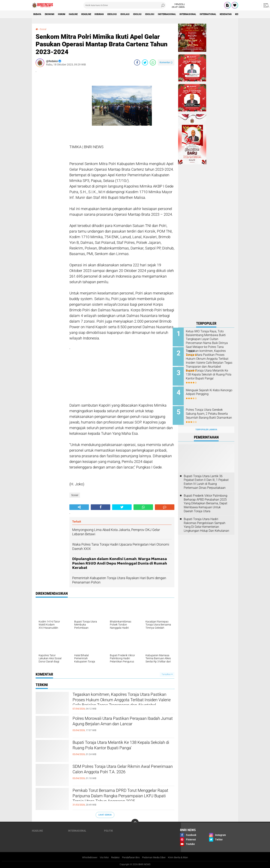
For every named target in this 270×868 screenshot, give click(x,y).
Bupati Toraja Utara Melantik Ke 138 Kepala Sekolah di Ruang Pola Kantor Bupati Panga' (119, 746)
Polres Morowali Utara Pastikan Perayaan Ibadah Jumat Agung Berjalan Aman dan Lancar (123, 722)
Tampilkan (167, 674)
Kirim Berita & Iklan (181, 857)
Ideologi (123, 14)
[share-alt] (79, 507)
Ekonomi (52, 14)
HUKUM (65, 14)
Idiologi (164, 14)
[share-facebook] (137, 62)
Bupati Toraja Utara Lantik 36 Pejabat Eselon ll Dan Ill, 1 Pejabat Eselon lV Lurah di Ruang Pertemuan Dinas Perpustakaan (206, 478)
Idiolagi (137, 14)
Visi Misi (101, 857)
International (229, 14)
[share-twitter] (145, 62)
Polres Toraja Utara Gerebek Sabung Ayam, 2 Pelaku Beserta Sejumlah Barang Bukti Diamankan (210, 413)
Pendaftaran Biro (130, 857)
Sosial (43, 29)
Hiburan (108, 14)
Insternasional (183, 14)
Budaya (38, 14)
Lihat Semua (105, 815)
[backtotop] (135, 822)
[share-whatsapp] (153, 62)
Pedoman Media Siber (155, 857)
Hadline (79, 14)
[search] (125, 5)
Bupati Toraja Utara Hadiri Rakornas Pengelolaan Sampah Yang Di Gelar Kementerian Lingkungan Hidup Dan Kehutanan (206, 521)
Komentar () (166, 62)
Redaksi (113, 857)
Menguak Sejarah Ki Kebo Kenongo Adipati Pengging (209, 390)
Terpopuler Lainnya (206, 425)
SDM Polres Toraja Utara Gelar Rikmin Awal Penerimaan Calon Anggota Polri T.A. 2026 (118, 770)
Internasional (206, 14)
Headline (93, 14)
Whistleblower (86, 857)
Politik (108, 830)
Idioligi (150, 14)
